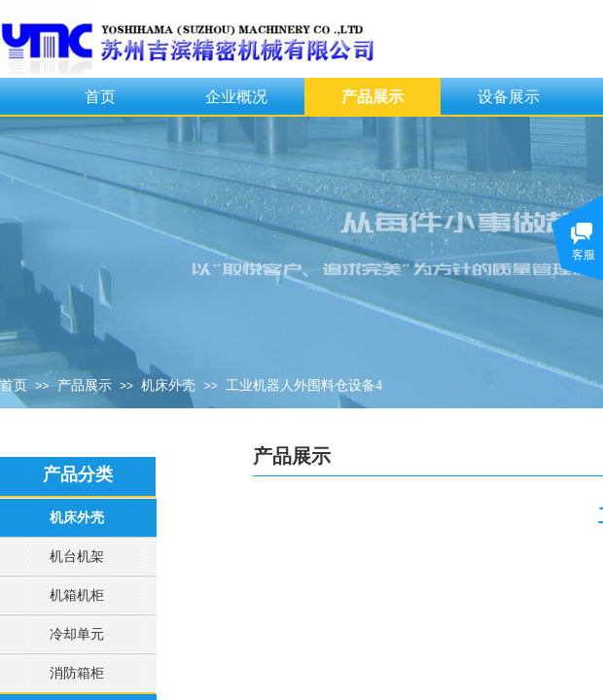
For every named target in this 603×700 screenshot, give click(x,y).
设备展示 (509, 97)
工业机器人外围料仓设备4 (304, 385)
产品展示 (372, 97)
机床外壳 (168, 385)
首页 (100, 97)
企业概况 (236, 97)
